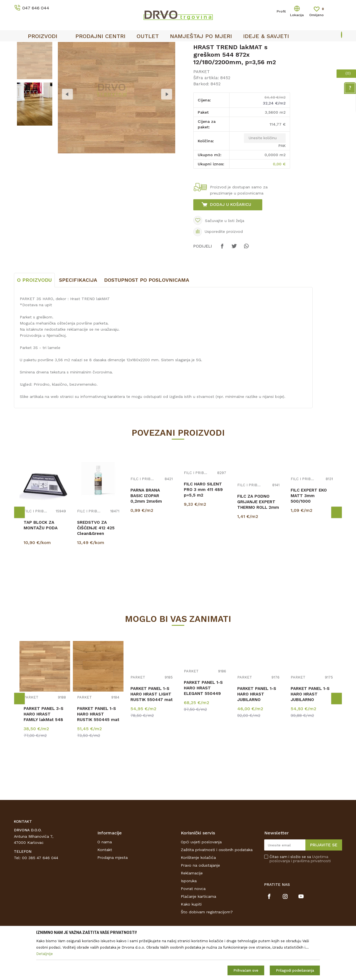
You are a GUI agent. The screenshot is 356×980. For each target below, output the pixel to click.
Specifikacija (78, 321)
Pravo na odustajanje (200, 907)
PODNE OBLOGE (49, 59)
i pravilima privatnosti (311, 902)
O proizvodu (34, 321)
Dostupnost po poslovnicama (147, 321)
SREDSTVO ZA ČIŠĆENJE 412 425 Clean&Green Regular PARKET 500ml (96, 575)
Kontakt (105, 891)
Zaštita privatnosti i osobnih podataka (217, 891)
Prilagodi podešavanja (295, 970)
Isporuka (189, 922)
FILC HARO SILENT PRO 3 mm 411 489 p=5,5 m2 (203, 531)
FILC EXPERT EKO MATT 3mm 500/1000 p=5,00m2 (309, 540)
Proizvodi (22, 59)
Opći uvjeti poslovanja (201, 883)
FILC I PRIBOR (36, 553)
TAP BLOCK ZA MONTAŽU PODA (41, 567)
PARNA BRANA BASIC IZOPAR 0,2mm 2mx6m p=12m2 (146, 540)
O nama (105, 883)
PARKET (76, 59)
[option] (178, 48)
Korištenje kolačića (198, 899)
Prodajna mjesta (113, 899)
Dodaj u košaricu (231, 246)
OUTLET (177, 48)
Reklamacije (192, 914)
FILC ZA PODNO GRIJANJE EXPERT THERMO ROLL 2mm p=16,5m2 (258, 546)
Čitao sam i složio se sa (300, 900)
